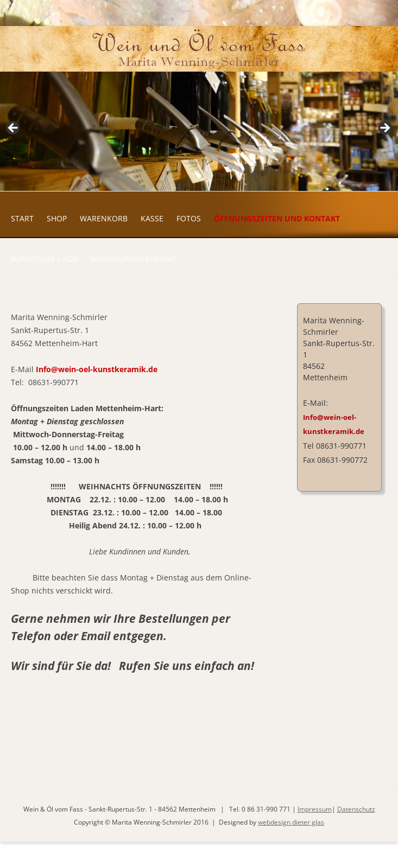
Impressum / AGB (44, 259)
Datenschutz (356, 809)
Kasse (152, 218)
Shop (57, 218)
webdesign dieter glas (291, 822)
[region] (199, 131)
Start (22, 218)
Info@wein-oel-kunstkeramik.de (97, 369)
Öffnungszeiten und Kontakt (277, 218)
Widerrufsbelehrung (134, 259)
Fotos (189, 218)
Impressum (315, 809)
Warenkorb (104, 218)
